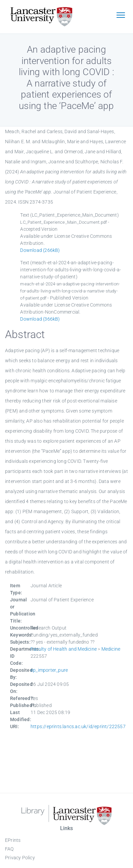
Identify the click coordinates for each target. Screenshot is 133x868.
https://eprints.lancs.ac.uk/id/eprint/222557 (78, 726)
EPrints (13, 840)
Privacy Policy (20, 858)
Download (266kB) (40, 250)
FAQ (9, 849)
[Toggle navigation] (121, 16)
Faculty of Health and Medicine (64, 649)
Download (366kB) (40, 319)
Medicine (111, 649)
